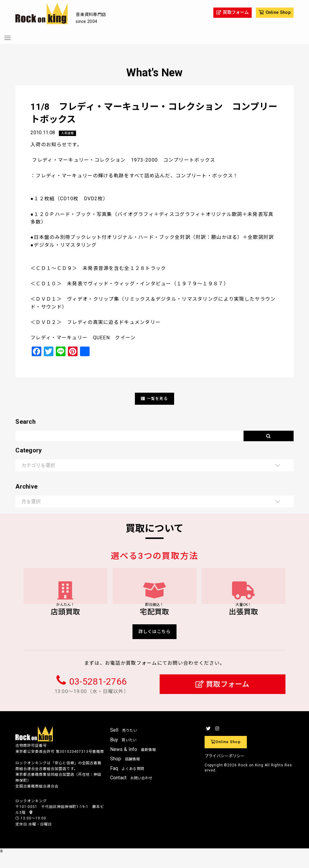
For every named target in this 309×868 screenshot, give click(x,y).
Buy (123, 754)
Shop (125, 773)
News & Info (133, 764)
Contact (131, 792)
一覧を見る (154, 399)
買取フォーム (223, 699)
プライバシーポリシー (225, 771)
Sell (124, 745)
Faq (127, 783)
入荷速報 (69, 133)
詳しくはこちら (155, 645)
